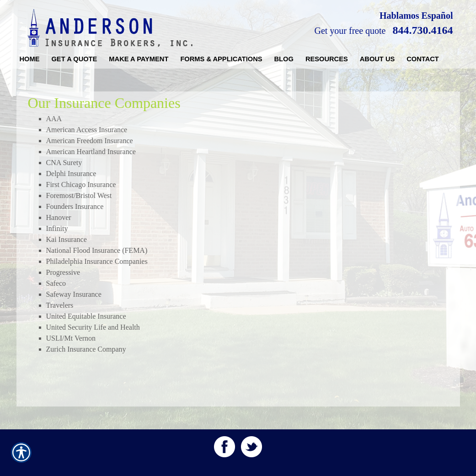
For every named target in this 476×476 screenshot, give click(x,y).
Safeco (56, 283)
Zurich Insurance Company (86, 349)
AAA (54, 119)
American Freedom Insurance (90, 141)
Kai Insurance (67, 239)
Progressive (63, 272)
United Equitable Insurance (86, 316)
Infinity (57, 228)
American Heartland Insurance (91, 152)
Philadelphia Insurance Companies (97, 261)
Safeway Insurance (74, 294)
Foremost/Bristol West (79, 195)
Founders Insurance (75, 206)
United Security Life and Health (93, 327)
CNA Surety (64, 163)
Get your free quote (350, 31)
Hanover (59, 217)
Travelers (60, 305)
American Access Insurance (87, 130)
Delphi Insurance (71, 174)
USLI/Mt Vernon (71, 338)
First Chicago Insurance (81, 185)
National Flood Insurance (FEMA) (97, 250)
